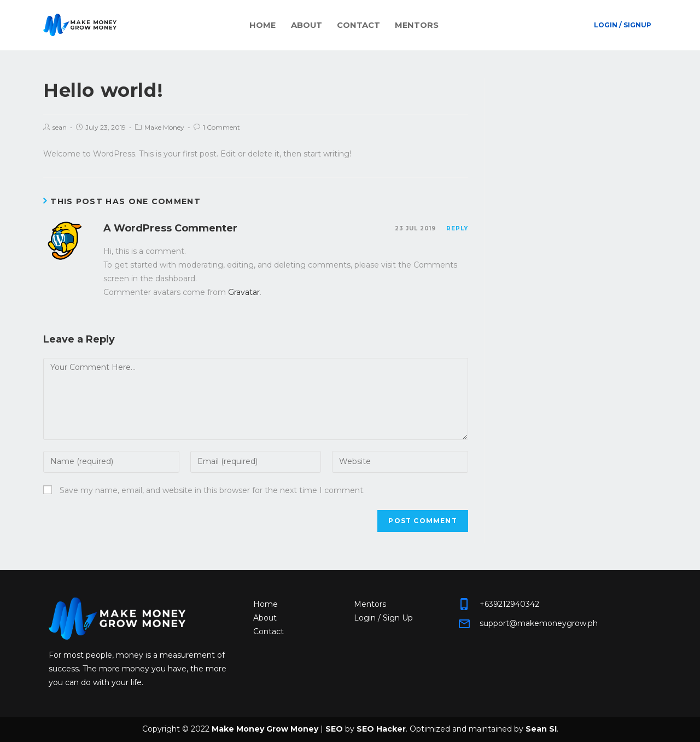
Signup (637, 25)
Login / (608, 25)
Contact (355, 25)
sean (60, 127)
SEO (334, 729)
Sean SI (541, 729)
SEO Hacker (381, 729)
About (313, 25)
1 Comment (221, 127)
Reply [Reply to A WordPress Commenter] (457, 228)
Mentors (403, 25)
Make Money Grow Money (265, 729)
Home (278, 25)
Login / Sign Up (383, 618)
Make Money (164, 127)
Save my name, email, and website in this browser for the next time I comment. (212, 490)
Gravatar (244, 292)
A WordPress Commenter (170, 228)
